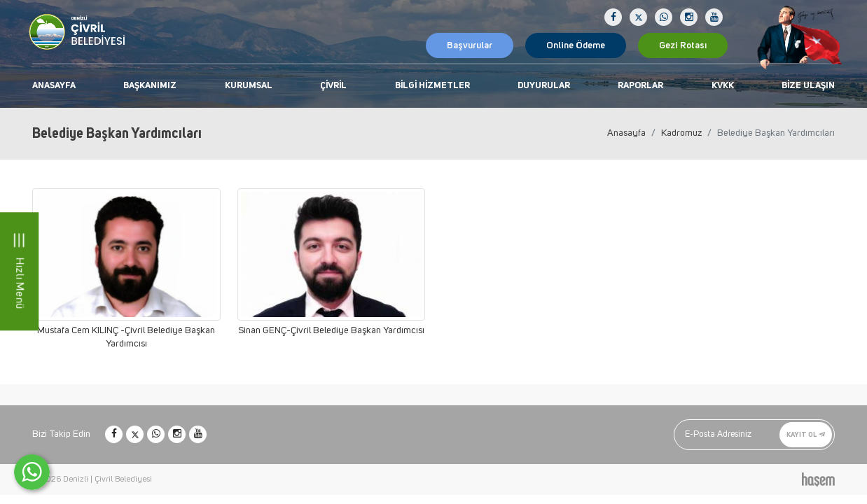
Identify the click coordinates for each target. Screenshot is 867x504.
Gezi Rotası (683, 45)
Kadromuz (681, 133)
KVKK (723, 86)
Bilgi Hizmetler (432, 86)
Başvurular (470, 45)
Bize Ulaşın (808, 86)
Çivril (333, 86)
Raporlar (640, 86)
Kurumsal (249, 86)
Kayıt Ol (806, 434)
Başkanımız (150, 86)
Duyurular (544, 86)
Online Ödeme (576, 45)
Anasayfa (54, 86)
